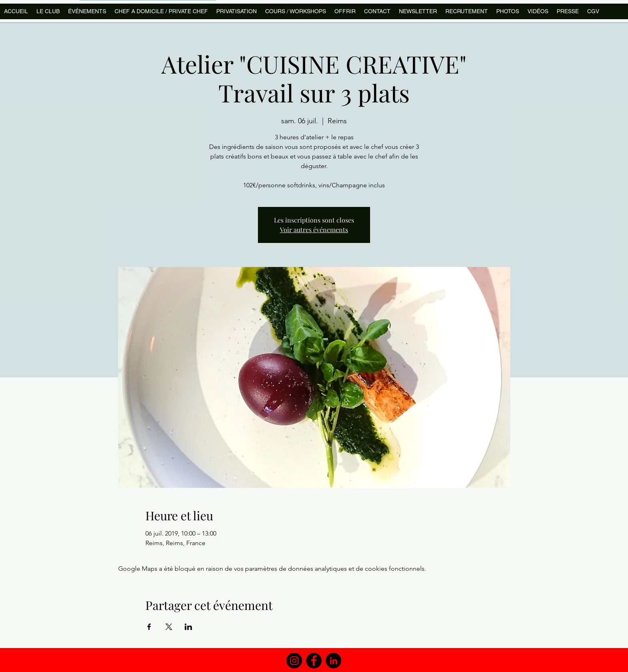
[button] (295, 11)
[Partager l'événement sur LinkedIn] (188, 627)
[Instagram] (294, 661)
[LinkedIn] (333, 661)
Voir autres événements (314, 230)
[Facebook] (314, 661)
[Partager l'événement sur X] (169, 627)
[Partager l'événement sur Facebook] (149, 627)
